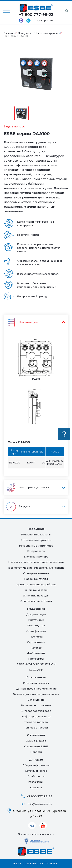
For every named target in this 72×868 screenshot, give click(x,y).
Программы (36, 659)
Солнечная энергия (36, 683)
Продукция (25, 33)
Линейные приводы (36, 595)
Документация (36, 614)
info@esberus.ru (39, 804)
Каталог (36, 648)
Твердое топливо (36, 722)
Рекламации (36, 782)
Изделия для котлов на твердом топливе (36, 562)
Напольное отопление (36, 705)
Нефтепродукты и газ (36, 716)
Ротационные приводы (36, 540)
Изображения (36, 653)
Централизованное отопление (36, 689)
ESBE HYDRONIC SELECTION (36, 664)
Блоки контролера (36, 557)
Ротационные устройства (36, 546)
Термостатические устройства (36, 584)
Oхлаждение (36, 700)
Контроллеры (36, 551)
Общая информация (36, 765)
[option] (36, 73)
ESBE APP (36, 670)
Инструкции (36, 620)
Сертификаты (36, 642)
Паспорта (36, 637)
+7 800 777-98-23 (39, 796)
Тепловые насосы (36, 728)
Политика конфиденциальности (36, 834)
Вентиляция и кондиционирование (36, 694)
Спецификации (36, 631)
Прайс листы (36, 776)
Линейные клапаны (36, 590)
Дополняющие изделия (36, 601)
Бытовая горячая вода (36, 711)
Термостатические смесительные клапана (36, 568)
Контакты (36, 787)
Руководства (36, 625)
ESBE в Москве (36, 741)
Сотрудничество (36, 771)
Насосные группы (47, 33)
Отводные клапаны (36, 573)
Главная (8, 33)
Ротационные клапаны (36, 534)
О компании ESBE (36, 746)
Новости (36, 752)
